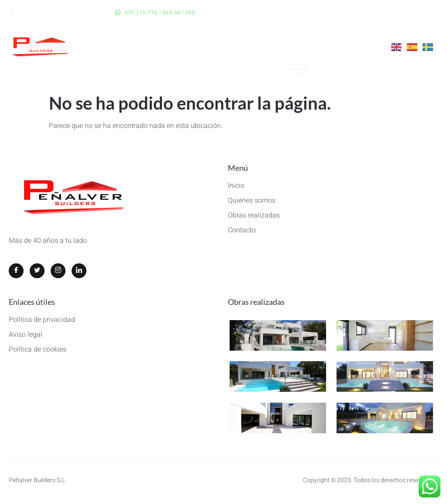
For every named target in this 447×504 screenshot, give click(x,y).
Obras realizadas (256, 302)
